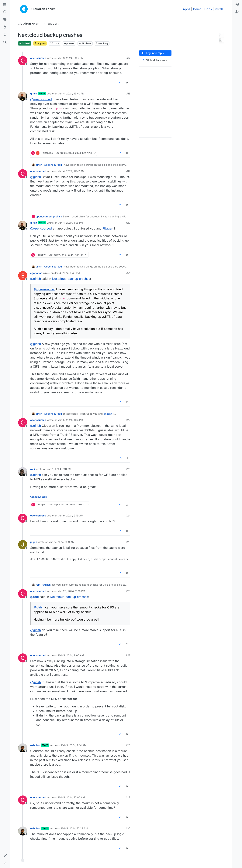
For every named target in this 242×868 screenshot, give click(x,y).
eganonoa (36, 273)
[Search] (5, 42)
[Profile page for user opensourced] (23, 61)
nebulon (35, 745)
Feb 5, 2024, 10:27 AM (74, 828)
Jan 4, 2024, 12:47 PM (71, 171)
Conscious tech (38, 497)
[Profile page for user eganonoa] (23, 276)
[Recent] (5, 12)
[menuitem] (237, 5)
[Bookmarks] (5, 35)
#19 (128, 171)
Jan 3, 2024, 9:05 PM (71, 58)
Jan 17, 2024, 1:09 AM (62, 542)
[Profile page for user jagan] (23, 545)
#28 (128, 745)
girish (34, 94)
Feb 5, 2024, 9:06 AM (71, 655)
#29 (128, 797)
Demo (197, 9)
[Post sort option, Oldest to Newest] (155, 60)
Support (40, 43)
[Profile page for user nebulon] (23, 748)
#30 (128, 828)
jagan (34, 542)
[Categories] (5, 5)
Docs (208, 9)
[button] (5, 856)
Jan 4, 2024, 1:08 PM (71, 223)
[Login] (237, 5)
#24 (128, 516)
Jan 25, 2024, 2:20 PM (72, 591)
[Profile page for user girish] (23, 96)
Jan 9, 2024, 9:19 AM (71, 516)
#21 (128, 273)
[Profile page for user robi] (23, 472)
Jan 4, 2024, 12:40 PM (71, 94)
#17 (128, 58)
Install (219, 9)
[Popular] (5, 27)
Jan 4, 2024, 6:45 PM (67, 273)
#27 (128, 655)
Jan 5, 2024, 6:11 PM (59, 469)
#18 (128, 94)
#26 (128, 591)
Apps (187, 9)
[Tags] (5, 20)
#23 (128, 469)
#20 (128, 223)
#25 (128, 542)
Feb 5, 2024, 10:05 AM (72, 797)
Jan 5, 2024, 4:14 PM (71, 420)
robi (33, 469)
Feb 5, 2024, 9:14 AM (74, 745)
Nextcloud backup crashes (71, 279)
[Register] (237, 12)
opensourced (38, 58)
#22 (128, 420)
